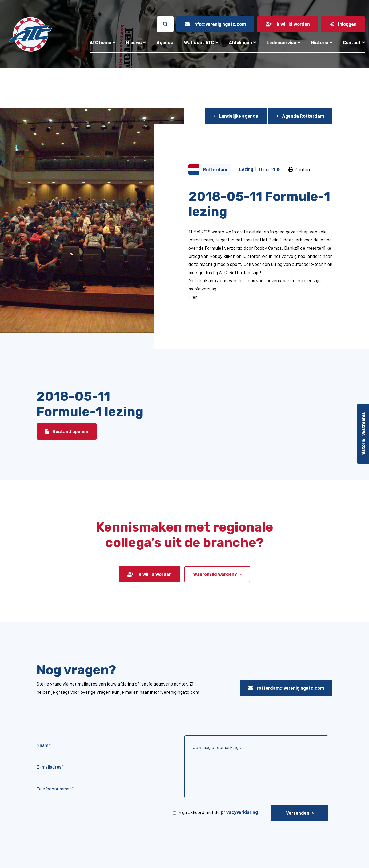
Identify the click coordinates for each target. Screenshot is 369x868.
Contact (352, 42)
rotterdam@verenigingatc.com (286, 688)
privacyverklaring (239, 812)
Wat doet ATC (199, 42)
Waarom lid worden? (215, 574)
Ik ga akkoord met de (218, 812)
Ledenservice (281, 42)
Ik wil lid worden (150, 574)
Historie (320, 42)
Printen (299, 169)
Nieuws (134, 42)
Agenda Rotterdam (300, 116)
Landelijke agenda (236, 116)
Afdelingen (240, 42)
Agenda (165, 42)
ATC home (100, 42)
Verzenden (298, 813)
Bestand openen (67, 431)
